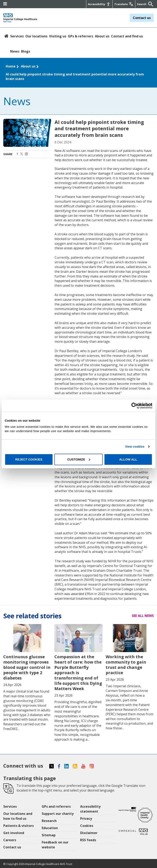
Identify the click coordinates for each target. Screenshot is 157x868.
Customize (79, 459)
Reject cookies (29, 459)
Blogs (26, 51)
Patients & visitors (19, 826)
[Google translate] (124, 4)
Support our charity (58, 814)
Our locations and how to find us (18, 816)
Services (17, 36)
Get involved (14, 833)
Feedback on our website (55, 845)
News (15, 51)
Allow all (128, 459)
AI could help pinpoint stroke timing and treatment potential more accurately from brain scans (75, 76)
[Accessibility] (99, 4)
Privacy (86, 819)
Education (50, 828)
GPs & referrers (81, 36)
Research (49, 821)
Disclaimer (89, 833)
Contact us (142, 18)
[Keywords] (142, 4)
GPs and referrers (56, 806)
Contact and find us (127, 36)
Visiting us (58, 36)
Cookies (87, 826)
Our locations (36, 36)
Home (11, 66)
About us (102, 36)
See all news (143, 616)
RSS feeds (88, 840)
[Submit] (150, 4)
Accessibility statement (90, 809)
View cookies (135, 446)
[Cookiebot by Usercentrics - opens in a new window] (134, 406)
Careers (10, 840)
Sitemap (49, 835)
